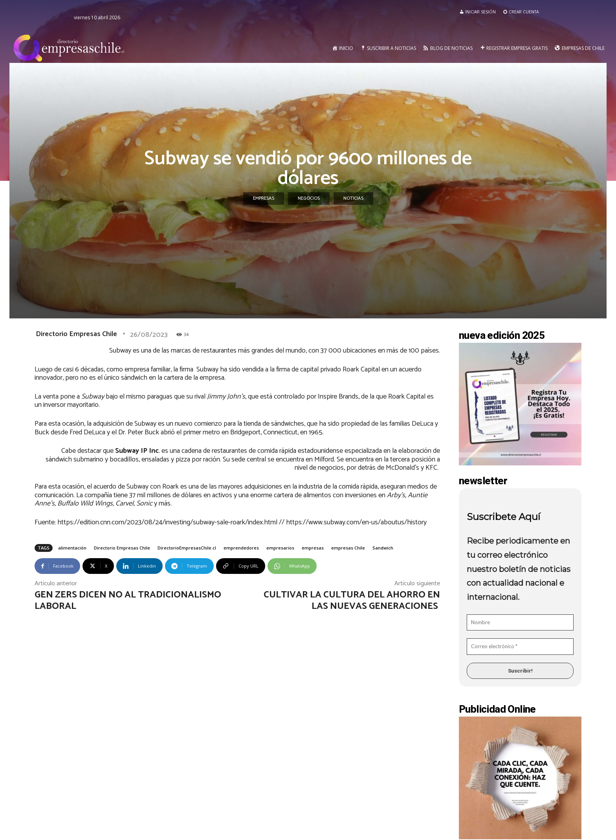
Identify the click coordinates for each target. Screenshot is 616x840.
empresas (313, 548)
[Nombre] (520, 623)
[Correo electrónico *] (520, 647)
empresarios (280, 548)
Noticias (353, 199)
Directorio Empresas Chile (76, 334)
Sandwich (383, 548)
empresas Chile (348, 548)
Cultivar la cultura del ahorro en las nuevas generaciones (352, 601)
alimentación (72, 548)
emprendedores (241, 548)
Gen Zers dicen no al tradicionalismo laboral (128, 601)
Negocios (309, 199)
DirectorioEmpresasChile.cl (187, 548)
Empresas (264, 199)
